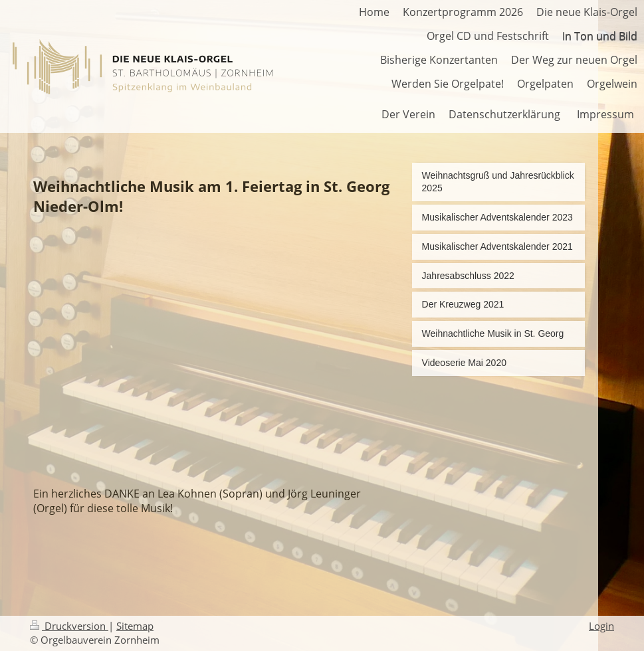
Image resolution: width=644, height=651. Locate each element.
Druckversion (69, 626)
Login (601, 626)
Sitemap (135, 626)
